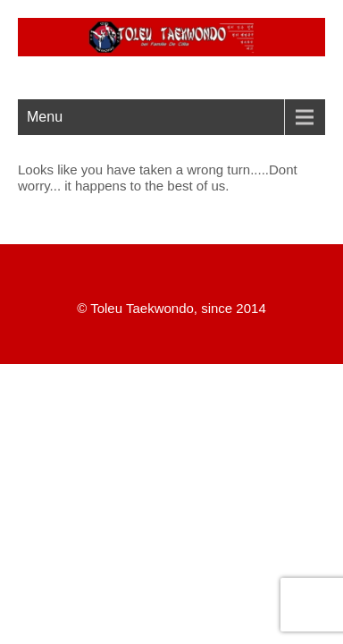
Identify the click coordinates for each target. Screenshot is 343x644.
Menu (45, 117)
